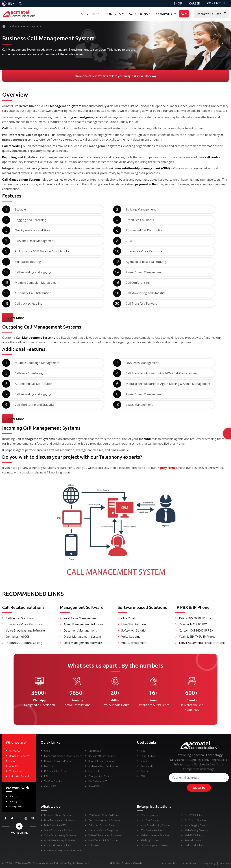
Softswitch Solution (134, 630)
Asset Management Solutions (83, 624)
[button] (19, 826)
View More (16, 318)
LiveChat (49, 766)
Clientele (14, 761)
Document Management (80, 630)
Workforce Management (80, 618)
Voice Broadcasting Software (25, 630)
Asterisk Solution (194, 840)
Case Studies (148, 756)
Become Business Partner (58, 761)
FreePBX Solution (194, 815)
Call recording (13, 146)
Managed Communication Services (63, 756)
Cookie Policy (168, 863)
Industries (94, 845)
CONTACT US (216, 3)
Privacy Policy (207, 863)
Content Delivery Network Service (63, 850)
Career (144, 771)
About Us (14, 766)
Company (164, 14)
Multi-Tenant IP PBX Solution (104, 840)
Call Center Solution (19, 618)
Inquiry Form (166, 468)
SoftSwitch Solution (195, 820)
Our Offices (95, 751)
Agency (13, 801)
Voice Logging (131, 637)
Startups (14, 796)
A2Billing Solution (150, 840)
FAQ (143, 776)
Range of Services (19, 756)
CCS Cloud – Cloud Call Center (105, 815)
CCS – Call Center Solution (58, 845)
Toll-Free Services (54, 781)
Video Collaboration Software (105, 835)
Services (88, 14)
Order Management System (82, 637)
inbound (145, 439)
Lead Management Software (83, 643)
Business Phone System (57, 815)
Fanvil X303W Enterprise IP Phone (202, 643)
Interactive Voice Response (24, 624)
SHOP (177, 3)
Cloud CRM (50, 786)
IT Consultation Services (57, 771)
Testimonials (16, 771)
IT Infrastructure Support (102, 761)
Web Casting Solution (196, 830)
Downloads (147, 766)
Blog (143, 751)
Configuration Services (101, 776)
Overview (15, 751)
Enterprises (16, 806)
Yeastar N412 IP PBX (193, 624)
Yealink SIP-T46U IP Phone (197, 637)
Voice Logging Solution (197, 825)
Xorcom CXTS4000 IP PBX (196, 630)
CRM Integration (149, 815)
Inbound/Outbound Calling (24, 643)
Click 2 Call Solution (195, 845)
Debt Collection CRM (55, 825)
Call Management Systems (155, 845)
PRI (46, 776)
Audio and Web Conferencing (104, 766)
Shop (47, 751)
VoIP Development (134, 643)
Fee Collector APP (98, 781)
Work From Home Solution (58, 830)
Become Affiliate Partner (102, 756)
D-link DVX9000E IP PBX (195, 618)
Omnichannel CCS (18, 637)
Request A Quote (211, 14)
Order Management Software (105, 820)
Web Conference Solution (155, 835)
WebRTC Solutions (195, 835)
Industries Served (19, 776)
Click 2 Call (128, 618)
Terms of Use (188, 863)
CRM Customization (151, 830)
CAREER (194, 3)
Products (112, 14)
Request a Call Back (140, 76)
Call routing (11, 128)
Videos (144, 761)
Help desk (94, 771)
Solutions (139, 14)
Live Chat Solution (134, 624)
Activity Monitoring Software (59, 840)
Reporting (9, 157)
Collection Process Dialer (102, 825)
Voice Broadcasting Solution (156, 825)
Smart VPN (94, 786)
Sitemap (224, 863)
